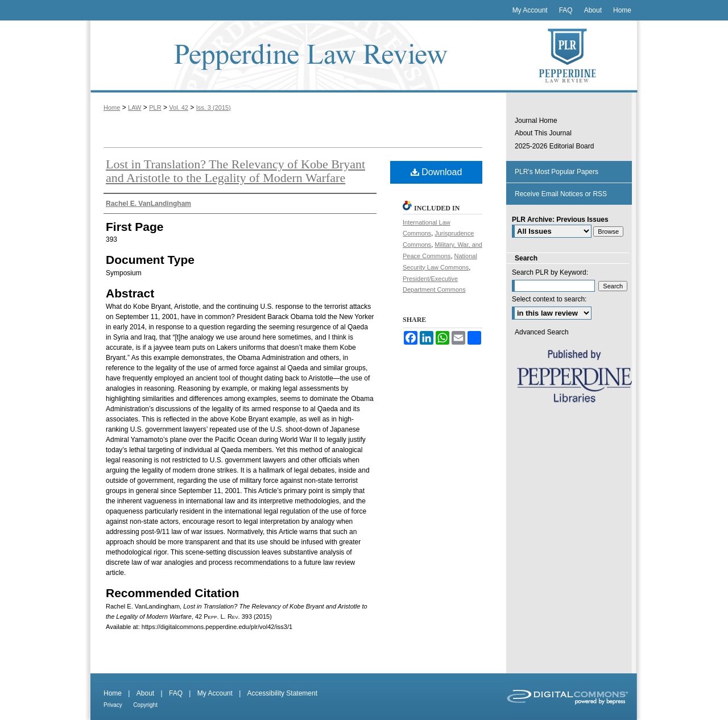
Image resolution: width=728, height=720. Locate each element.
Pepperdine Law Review (296, 57)
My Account (215, 693)
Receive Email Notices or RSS (561, 194)
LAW (135, 107)
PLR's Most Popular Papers (557, 172)
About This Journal (543, 133)
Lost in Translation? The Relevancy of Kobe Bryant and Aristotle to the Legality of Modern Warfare (235, 171)
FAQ (176, 693)
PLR (155, 107)
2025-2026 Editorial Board (554, 146)
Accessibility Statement (282, 693)
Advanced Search (542, 332)
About (145, 693)
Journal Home (536, 121)
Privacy (113, 705)
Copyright (145, 705)
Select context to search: (549, 299)
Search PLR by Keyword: (550, 272)
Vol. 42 (179, 107)
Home (112, 107)
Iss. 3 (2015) (214, 107)
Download (437, 172)
